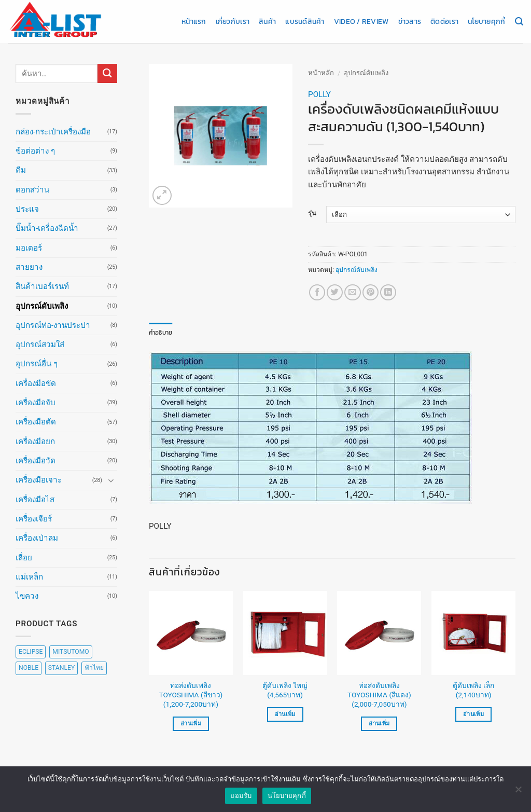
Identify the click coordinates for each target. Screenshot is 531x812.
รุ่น (312, 214)
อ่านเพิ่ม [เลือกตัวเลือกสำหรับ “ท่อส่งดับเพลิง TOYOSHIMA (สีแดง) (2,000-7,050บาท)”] (379, 724)
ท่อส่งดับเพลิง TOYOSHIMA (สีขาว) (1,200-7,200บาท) (191, 695)
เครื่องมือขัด (36, 383)
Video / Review (361, 21)
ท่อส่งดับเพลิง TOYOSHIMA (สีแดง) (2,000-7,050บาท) (379, 695)
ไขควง (27, 596)
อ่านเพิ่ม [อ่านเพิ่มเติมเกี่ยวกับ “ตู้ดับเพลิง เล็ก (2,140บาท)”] (473, 714)
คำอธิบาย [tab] (160, 333)
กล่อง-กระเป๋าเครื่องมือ (53, 132)
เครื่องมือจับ (36, 403)
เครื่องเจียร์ (34, 519)
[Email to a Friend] (352, 292)
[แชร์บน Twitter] (335, 292)
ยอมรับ (241, 800)
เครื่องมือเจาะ (39, 480)
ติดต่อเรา (444, 21)
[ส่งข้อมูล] (107, 73)
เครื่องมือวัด (36, 461)
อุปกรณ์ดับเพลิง (42, 306)
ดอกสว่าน (32, 190)
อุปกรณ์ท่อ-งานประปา (53, 325)
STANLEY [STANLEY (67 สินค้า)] (61, 668)
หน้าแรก (194, 21)
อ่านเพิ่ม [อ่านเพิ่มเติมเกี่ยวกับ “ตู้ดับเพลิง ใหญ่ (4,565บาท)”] (285, 714)
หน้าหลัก (321, 73)
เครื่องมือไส (35, 500)
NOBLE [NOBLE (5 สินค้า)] (29, 668)
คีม (21, 170)
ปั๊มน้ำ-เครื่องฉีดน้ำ (47, 228)
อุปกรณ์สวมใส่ (40, 345)
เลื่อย (24, 558)
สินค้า (267, 21)
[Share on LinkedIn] (388, 292)
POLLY (319, 94)
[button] (162, 195)
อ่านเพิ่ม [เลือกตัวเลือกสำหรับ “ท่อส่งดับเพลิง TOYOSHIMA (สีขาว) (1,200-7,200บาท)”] (191, 724)
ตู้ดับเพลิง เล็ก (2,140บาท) (473, 690)
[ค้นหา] (519, 22)
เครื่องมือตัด (36, 422)
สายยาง (29, 267)
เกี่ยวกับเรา (233, 21)
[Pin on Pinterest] (371, 292)
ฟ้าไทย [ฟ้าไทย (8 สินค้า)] (94, 668)
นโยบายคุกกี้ (486, 21)
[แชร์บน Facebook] (317, 292)
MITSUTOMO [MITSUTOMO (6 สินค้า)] (71, 652)
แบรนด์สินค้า (305, 21)
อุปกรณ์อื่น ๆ (37, 364)
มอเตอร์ (29, 248)
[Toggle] (111, 480)
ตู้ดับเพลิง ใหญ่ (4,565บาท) (285, 690)
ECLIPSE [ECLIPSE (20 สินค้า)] (31, 652)
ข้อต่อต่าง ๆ (35, 151)
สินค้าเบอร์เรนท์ (42, 286)
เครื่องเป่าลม (37, 538)
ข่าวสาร (410, 21)
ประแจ (27, 209)
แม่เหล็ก (29, 577)
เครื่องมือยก (35, 442)
